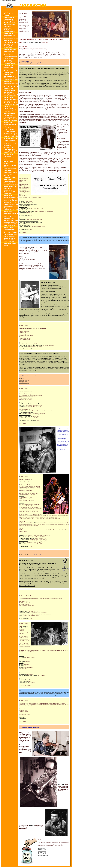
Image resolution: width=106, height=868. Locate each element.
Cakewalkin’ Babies (23, 611)
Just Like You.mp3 (23, 414)
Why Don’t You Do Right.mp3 (26, 203)
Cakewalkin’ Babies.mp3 (25, 224)
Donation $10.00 (42, 850)
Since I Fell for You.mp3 (25, 225)
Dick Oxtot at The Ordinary (25, 555)
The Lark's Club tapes (24, 383)
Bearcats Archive (23, 382)
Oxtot (27, 703)
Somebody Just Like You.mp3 (26, 348)
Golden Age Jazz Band (24, 380)
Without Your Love (23, 541)
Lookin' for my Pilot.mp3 (25, 206)
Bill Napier (30, 247)
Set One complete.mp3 (24, 215)
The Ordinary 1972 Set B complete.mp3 (28, 421)
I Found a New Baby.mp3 (25, 227)
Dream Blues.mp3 (23, 213)
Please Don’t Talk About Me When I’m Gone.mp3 (30, 222)
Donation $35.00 (42, 852)
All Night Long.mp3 (24, 347)
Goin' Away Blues (23, 544)
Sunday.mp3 (22, 717)
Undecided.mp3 (22, 220)
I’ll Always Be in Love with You (26, 538)
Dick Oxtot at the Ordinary (25, 63)
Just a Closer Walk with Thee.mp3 (27, 211)
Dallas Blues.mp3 (23, 407)
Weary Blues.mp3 (23, 210)
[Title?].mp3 (22, 405)
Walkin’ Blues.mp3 (23, 681)
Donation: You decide (43, 855)
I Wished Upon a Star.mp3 (25, 208)
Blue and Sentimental (24, 537)
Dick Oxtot (21, 379)
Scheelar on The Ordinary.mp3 (27, 586)
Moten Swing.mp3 (23, 207)
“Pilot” (29, 167)
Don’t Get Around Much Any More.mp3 (28, 204)
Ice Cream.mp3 (23, 201)
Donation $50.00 (42, 854)
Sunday (21, 615)
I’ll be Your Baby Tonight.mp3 (26, 412)
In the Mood (22, 542)
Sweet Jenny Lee (23, 535)
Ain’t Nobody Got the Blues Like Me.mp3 (28, 676)
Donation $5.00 (42, 848)
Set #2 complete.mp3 (24, 618)
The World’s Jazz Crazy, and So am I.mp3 (28, 221)
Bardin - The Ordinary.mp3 (48, 292)
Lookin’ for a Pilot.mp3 (24, 411)
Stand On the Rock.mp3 (24, 680)
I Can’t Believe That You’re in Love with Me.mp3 (30, 404)
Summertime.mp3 (23, 719)
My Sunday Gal (22, 614)
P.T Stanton (40, 98)
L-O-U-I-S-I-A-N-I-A (24, 540)
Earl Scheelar (33, 56)
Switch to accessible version (8, 1)
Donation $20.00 (42, 851)
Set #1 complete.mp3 (24, 547)
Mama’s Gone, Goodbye (24, 613)
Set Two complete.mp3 (24, 229)
